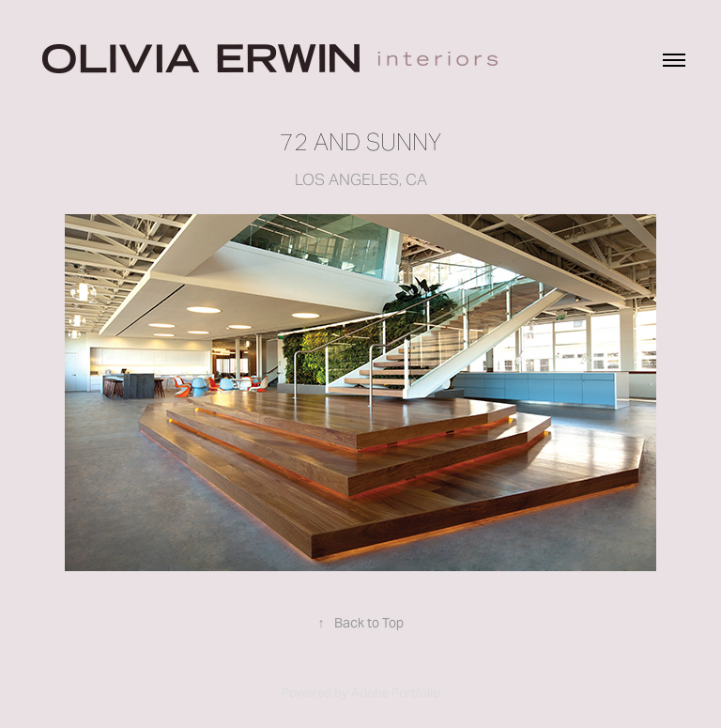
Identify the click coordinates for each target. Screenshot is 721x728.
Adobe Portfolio (396, 693)
